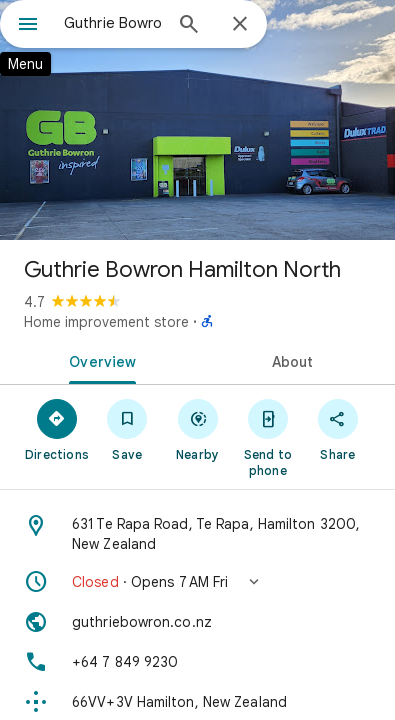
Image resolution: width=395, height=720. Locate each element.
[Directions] (57, 429)
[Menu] (28, 26)
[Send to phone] (268, 437)
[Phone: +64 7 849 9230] (197, 662)
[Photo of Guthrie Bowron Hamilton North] (197, 120)
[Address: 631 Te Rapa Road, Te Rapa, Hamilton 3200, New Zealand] (197, 534)
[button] (197, 582)
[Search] (189, 26)
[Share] (338, 429)
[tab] (99, 360)
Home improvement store (106, 322)
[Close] (240, 25)
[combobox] (112, 23)
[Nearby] (197, 429)
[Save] (127, 429)
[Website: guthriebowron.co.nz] (197, 622)
